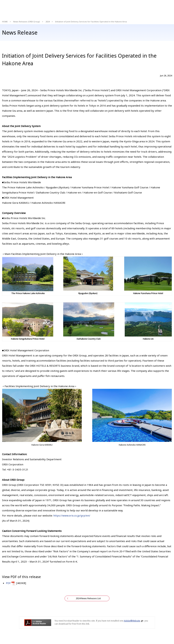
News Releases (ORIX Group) (27, 22)
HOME (5, 22)
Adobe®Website (132, 621)
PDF (8, 583)
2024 (48, 22)
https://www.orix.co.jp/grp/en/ (72, 515)
